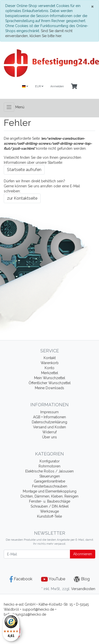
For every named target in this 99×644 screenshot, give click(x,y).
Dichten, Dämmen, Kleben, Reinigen (49, 496)
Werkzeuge (49, 511)
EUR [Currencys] (39, 86)
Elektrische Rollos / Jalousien (49, 471)
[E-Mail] (37, 554)
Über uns (49, 437)
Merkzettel (50, 373)
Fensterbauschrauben (50, 486)
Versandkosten (83, 589)
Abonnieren (83, 554)
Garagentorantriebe (49, 481)
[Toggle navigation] (9, 107)
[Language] (25, 87)
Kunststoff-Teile (49, 516)
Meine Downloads (49, 388)
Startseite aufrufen (24, 170)
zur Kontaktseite (22, 198)
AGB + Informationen (49, 417)
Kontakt (50, 358)
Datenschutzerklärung (49, 422)
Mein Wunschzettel (50, 378)
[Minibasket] (74, 87)
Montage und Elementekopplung (50, 491)
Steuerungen (50, 476)
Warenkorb (50, 363)
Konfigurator (50, 461)
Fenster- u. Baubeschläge (50, 501)
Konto (49, 368)
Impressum (49, 412)
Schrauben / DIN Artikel (50, 506)
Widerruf (49, 432)
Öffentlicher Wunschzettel (50, 383)
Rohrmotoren (49, 466)
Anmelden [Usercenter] (57, 86)
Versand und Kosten (49, 427)
